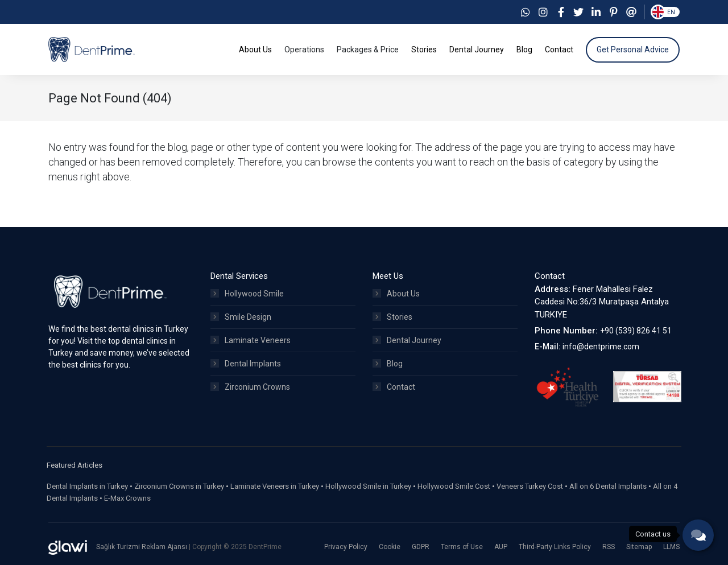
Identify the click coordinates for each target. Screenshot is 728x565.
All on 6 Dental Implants (608, 486)
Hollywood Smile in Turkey (368, 486)
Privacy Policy (346, 547)
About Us (396, 294)
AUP (501, 547)
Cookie (390, 547)
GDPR (421, 547)
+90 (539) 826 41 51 (636, 331)
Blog (388, 364)
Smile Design (241, 317)
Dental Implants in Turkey (87, 486)
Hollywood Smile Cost (454, 486)
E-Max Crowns (127, 498)
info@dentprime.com (601, 347)
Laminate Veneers (251, 340)
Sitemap (639, 547)
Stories (392, 317)
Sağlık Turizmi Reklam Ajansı (142, 547)
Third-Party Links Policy (555, 547)
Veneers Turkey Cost (530, 486)
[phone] (698, 535)
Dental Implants (246, 364)
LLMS (671, 547)
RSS (609, 547)
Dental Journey (407, 340)
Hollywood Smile (247, 294)
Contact (394, 387)
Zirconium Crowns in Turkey (179, 486)
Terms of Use (462, 547)
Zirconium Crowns (250, 387)
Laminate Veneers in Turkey (275, 486)
